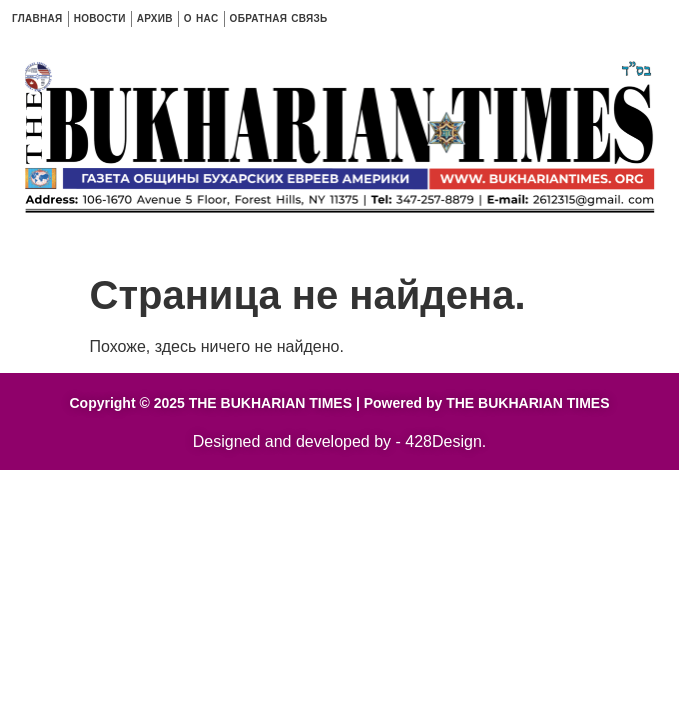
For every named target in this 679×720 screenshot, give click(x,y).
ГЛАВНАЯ (37, 18)
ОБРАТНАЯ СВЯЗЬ (279, 18)
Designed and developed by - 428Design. (340, 441)
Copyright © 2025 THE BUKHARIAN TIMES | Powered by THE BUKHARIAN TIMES (339, 403)
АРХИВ (155, 18)
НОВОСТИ (100, 18)
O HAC (201, 18)
